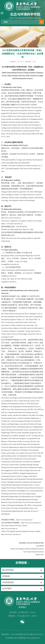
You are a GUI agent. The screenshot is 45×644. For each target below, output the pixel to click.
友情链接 (6, 576)
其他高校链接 (8, 582)
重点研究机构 (8, 570)
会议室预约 (7, 588)
